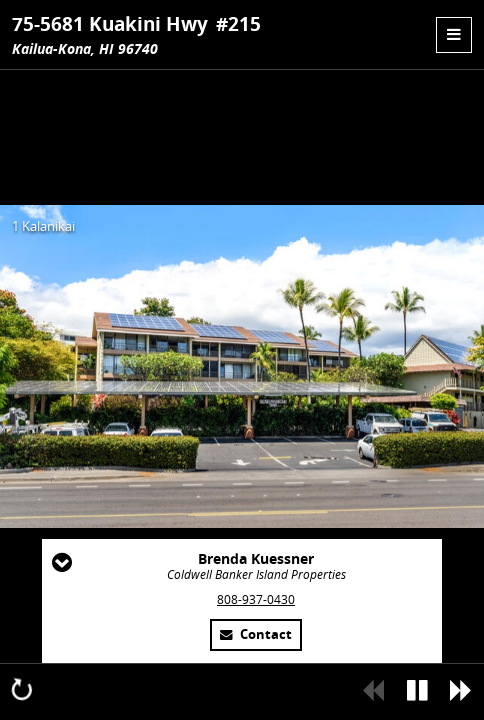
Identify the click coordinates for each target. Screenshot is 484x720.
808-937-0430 (256, 599)
